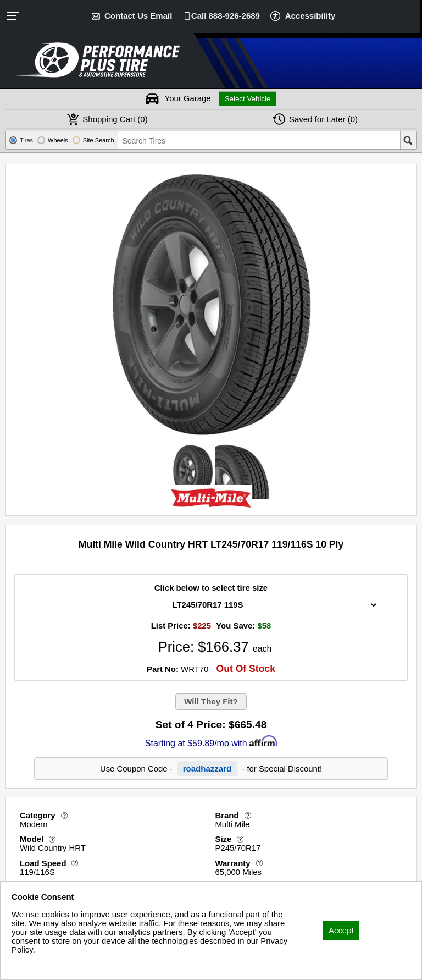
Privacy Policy (37, 964)
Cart (115, 119)
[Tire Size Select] (211, 605)
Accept (341, 929)
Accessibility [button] (310, 16)
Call (226, 16)
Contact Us (139, 16)
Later (323, 119)
